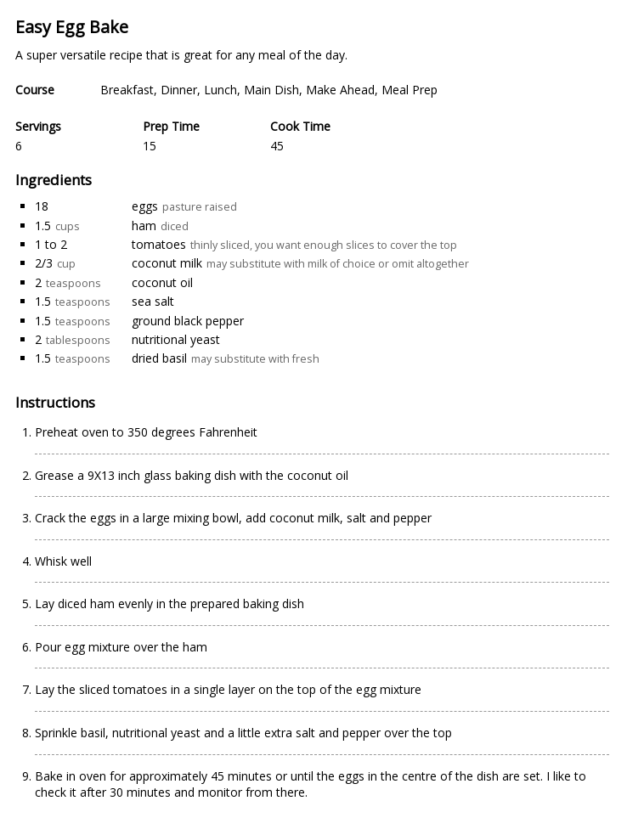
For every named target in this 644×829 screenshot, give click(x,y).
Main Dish (271, 90)
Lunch (220, 90)
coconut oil (162, 282)
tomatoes (159, 244)
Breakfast (127, 90)
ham (144, 226)
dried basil (159, 358)
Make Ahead (340, 90)
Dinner (179, 90)
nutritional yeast (176, 339)
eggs (145, 206)
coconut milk (167, 263)
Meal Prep (410, 90)
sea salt (153, 301)
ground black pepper (188, 321)
